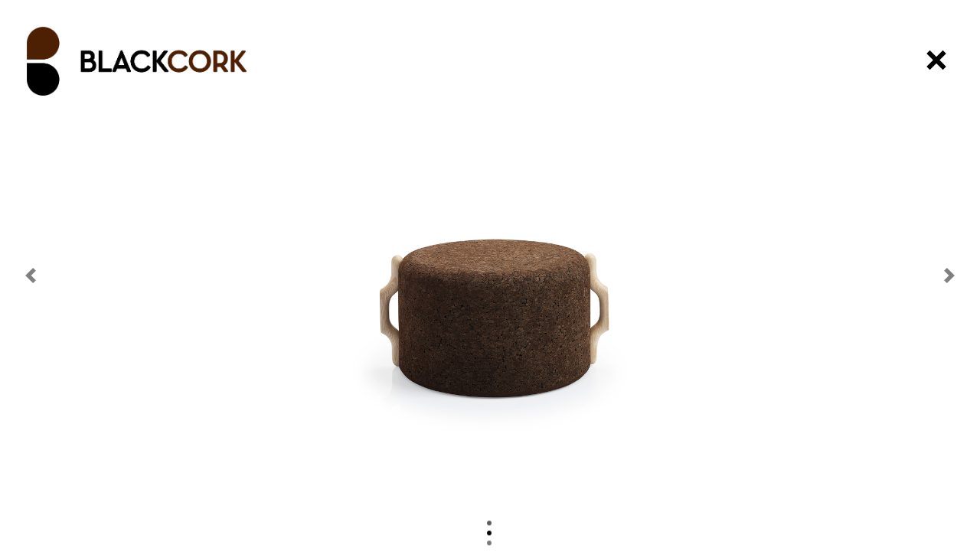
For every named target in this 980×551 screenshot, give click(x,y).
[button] (31, 275)
